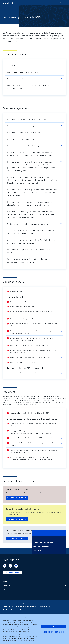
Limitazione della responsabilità (25, 606)
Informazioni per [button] (34, 590)
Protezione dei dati (44, 606)
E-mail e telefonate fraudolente (13, 610)
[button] (60, 3)
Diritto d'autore (8, 606)
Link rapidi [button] (34, 586)
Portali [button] (34, 594)
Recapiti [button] (34, 581)
